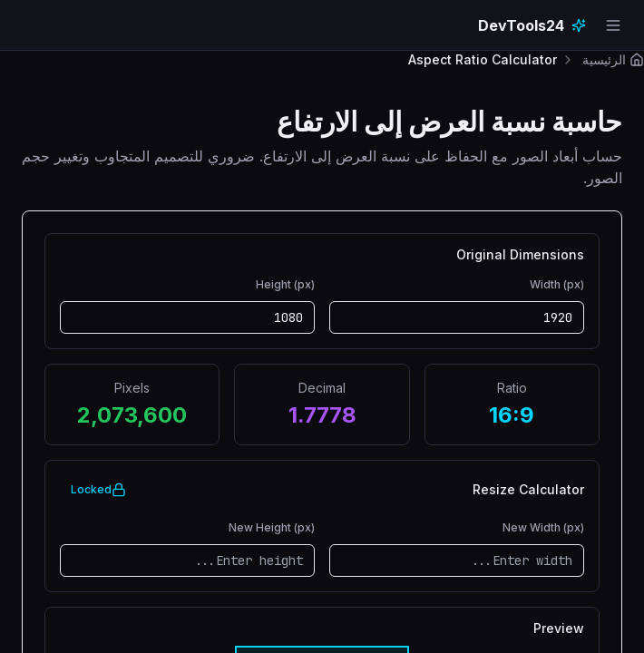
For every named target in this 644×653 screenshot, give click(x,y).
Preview (559, 629)
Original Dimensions (520, 255)
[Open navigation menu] (613, 25)
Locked (98, 490)
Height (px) (285, 284)
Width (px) (557, 284)
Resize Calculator (528, 490)
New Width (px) (543, 527)
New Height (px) (272, 527)
